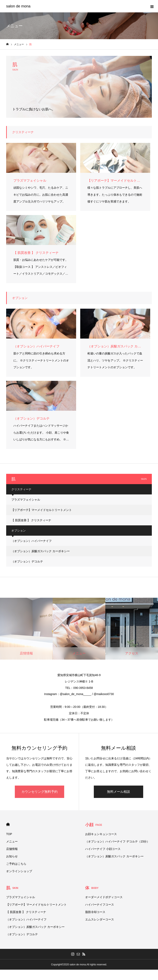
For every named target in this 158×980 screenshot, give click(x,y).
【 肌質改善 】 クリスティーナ (31, 520)
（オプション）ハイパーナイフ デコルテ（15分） (117, 841)
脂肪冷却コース (95, 912)
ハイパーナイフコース (100, 905)
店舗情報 (12, 849)
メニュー (12, 841)
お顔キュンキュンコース (101, 834)
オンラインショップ (19, 871)
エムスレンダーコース (100, 919)
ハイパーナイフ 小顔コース (103, 849)
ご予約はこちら (16, 864)
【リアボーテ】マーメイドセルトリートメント (42, 510)
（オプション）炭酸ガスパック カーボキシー (41, 551)
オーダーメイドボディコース (104, 897)
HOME (8, 824)
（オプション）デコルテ (27, 561)
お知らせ (12, 856)
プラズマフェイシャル (26, 500)
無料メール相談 (118, 792)
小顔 (94, 825)
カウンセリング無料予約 (39, 792)
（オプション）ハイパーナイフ (31, 541)
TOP (9, 834)
